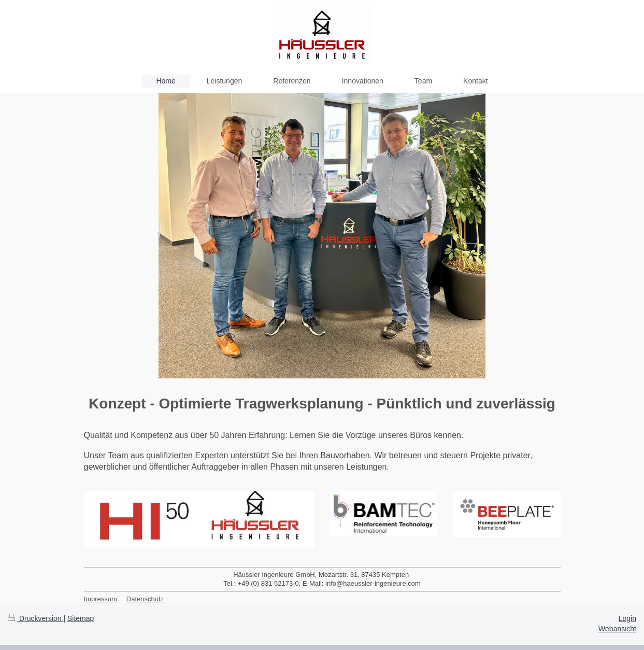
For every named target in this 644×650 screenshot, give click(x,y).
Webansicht (617, 629)
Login (627, 618)
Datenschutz (145, 599)
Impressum (101, 599)
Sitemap (81, 618)
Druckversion (35, 618)
